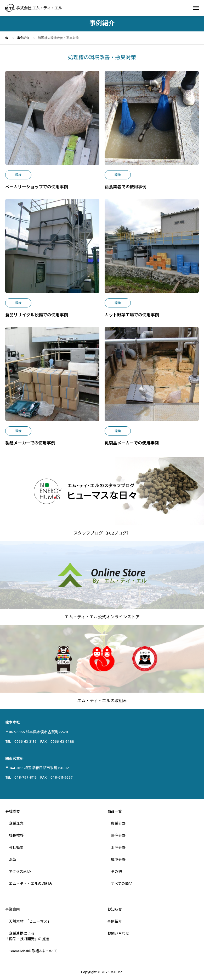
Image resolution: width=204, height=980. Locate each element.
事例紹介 (115, 922)
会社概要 (13, 812)
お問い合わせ (118, 934)
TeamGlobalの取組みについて (31, 951)
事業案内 (13, 910)
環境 (18, 175)
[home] (7, 39)
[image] (52, 120)
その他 (115, 872)
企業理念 (14, 824)
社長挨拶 (14, 836)
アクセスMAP (18, 872)
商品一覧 (115, 812)
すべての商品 (120, 884)
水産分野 (116, 848)
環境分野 (116, 860)
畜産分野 (116, 836)
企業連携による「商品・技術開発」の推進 (27, 936)
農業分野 (116, 824)
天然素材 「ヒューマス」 (28, 922)
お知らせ (115, 910)
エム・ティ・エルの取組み (29, 884)
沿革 (11, 860)
